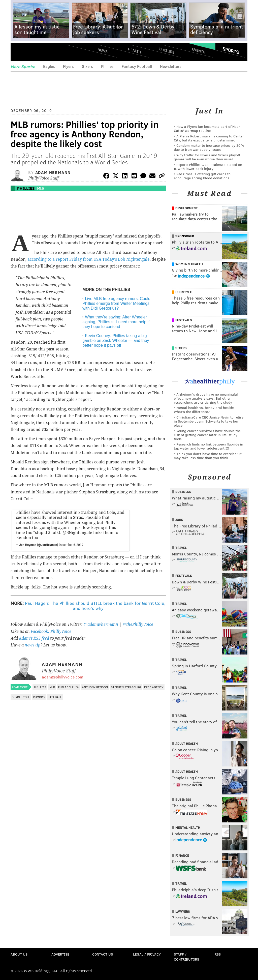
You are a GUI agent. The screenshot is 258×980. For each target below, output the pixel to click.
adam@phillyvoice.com (62, 677)
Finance (182, 855)
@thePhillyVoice (138, 624)
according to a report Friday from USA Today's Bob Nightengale (89, 259)
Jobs (179, 520)
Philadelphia (68, 687)
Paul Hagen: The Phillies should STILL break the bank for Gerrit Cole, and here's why (95, 606)
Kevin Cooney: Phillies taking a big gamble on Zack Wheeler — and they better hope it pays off (116, 340)
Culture (167, 51)
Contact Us (103, 954)
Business (183, 492)
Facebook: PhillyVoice (51, 631)
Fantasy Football (137, 66)
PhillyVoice (45, 52)
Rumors (39, 697)
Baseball (55, 697)
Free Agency (154, 687)
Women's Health (189, 264)
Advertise (60, 954)
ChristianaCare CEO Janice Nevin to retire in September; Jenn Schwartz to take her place (209, 421)
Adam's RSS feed (34, 638)
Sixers (87, 66)
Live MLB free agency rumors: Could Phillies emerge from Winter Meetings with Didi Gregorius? (116, 303)
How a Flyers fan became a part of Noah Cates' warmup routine (207, 128)
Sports (231, 50)
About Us (19, 954)
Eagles (49, 66)
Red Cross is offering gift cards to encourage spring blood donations (202, 176)
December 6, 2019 (71, 545)
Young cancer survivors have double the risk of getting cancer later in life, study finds (207, 435)
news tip (33, 645)
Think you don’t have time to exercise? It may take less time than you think (208, 456)
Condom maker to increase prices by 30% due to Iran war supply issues (209, 147)
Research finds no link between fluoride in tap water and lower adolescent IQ (208, 446)
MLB (41, 188)
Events (199, 51)
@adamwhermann (101, 624)
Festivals (184, 320)
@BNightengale (77, 533)
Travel (181, 548)
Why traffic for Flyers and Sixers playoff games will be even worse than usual (207, 157)
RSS (218, 954)
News (103, 50)
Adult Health (187, 744)
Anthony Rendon (95, 687)
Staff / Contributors (186, 957)
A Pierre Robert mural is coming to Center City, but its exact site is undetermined (209, 138)
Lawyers (183, 911)
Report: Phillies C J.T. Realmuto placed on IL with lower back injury (208, 167)
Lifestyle (184, 292)
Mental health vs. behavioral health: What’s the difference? (204, 410)
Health (135, 51)
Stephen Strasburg (126, 687)
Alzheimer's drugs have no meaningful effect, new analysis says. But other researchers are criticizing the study (206, 398)
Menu (19, 52)
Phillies (107, 66)
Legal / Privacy (147, 954)
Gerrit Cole (21, 697)
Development (187, 208)
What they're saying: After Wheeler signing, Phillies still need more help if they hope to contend (116, 322)
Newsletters (171, 66)
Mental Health (188, 827)
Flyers (68, 66)
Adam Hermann (53, 172)
